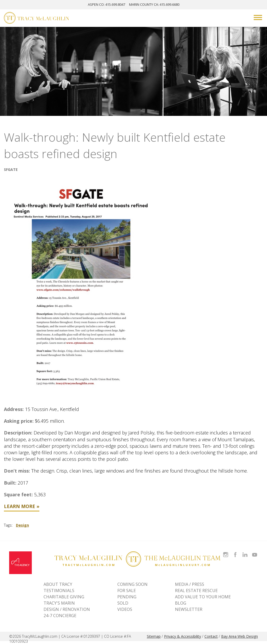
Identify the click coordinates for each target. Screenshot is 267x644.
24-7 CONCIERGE (60, 616)
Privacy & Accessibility (183, 636)
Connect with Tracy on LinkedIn (245, 551)
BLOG (181, 603)
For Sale (127, 591)
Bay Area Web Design (239, 636)
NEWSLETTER (189, 609)
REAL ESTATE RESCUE (196, 591)
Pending (127, 597)
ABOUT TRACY (58, 584)
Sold (123, 603)
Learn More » (22, 506)
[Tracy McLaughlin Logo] (37, 19)
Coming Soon (132, 584)
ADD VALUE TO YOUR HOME (203, 597)
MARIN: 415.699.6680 (154, 4)
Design (22, 525)
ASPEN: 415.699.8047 (107, 4)
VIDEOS (125, 609)
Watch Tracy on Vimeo (255, 551)
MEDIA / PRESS (190, 584)
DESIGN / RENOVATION (67, 609)
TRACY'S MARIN (59, 603)
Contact (211, 636)
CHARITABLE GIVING (64, 597)
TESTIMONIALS (59, 591)
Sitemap (154, 636)
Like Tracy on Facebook (236, 551)
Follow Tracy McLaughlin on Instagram (226, 551)
